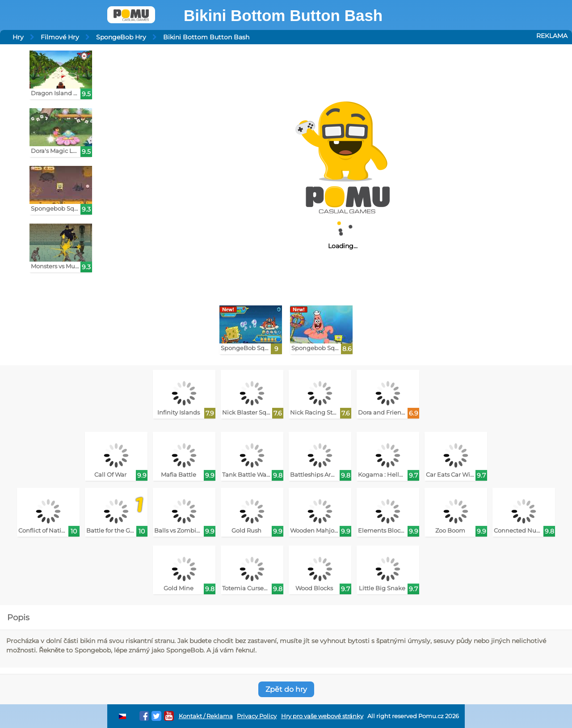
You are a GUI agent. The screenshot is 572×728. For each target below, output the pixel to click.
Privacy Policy (257, 716)
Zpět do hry (286, 689)
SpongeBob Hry (121, 37)
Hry (18, 37)
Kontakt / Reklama (206, 716)
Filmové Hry (60, 37)
